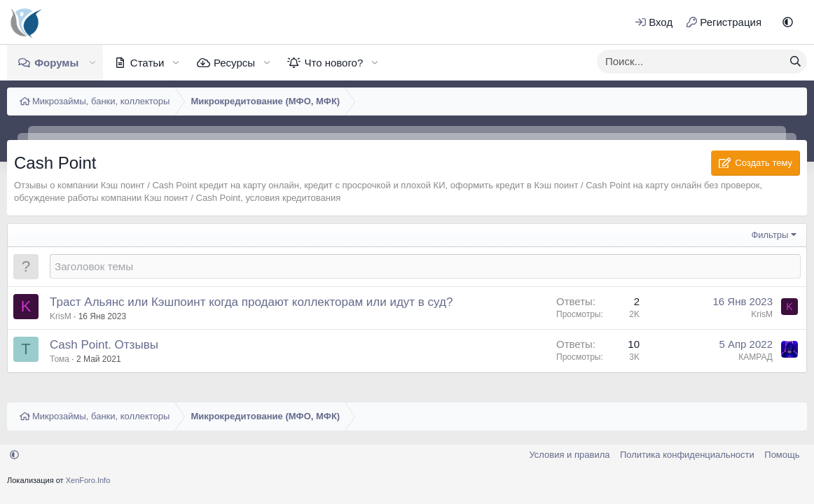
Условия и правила (569, 455)
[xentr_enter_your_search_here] (691, 62)
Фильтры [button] (770, 235)
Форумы (56, 63)
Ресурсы (234, 63)
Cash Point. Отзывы (104, 345)
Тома (60, 359)
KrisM (61, 316)
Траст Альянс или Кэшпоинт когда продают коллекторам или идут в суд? (251, 302)
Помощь (782, 455)
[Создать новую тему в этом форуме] (425, 266)
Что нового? (333, 63)
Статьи (147, 63)
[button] (788, 22)
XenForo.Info (88, 480)
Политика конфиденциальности (687, 455)
